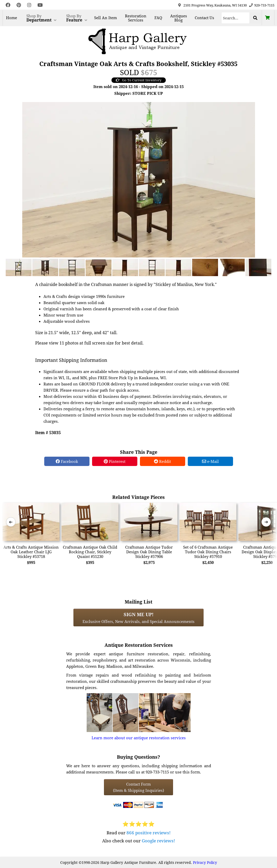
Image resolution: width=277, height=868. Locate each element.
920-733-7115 (264, 5)
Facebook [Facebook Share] (67, 461)
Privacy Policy (205, 862)
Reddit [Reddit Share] (162, 461)
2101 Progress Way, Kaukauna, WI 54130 (215, 5)
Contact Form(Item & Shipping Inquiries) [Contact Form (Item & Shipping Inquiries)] (138, 787)
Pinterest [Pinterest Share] (115, 461)
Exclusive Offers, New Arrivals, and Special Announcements (138, 618)
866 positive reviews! (149, 833)
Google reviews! (158, 841)
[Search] (235, 18)
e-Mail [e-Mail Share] (210, 461)
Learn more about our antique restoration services (139, 738)
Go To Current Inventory (139, 80)
